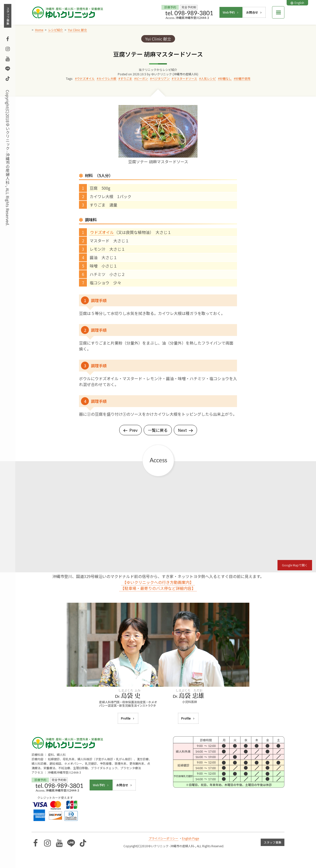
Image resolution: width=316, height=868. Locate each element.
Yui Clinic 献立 (158, 39)
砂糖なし (226, 78)
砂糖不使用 (243, 78)
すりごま (126, 78)
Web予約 (231, 12)
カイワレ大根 (107, 78)
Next (185, 430)
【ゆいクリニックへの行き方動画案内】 (158, 582)
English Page (190, 838)
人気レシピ (208, 78)
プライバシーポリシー (163, 838)
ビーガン (142, 78)
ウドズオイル (86, 78)
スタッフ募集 (8, 16)
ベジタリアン (161, 78)
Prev (130, 430)
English (297, 3)
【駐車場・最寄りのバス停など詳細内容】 (158, 588)
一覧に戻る (158, 430)
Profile (128, 718)
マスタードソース (185, 78)
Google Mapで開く (295, 565)
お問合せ (254, 12)
